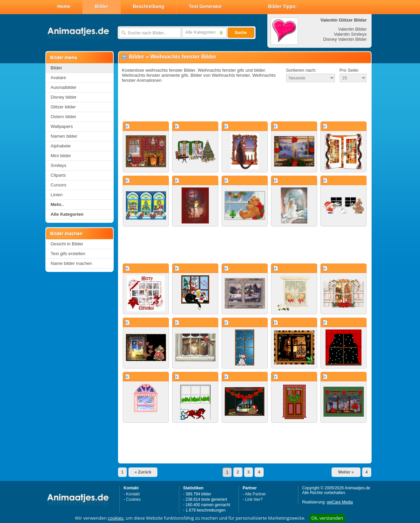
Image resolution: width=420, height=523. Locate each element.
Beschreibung (148, 6)
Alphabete (61, 146)
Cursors (59, 185)
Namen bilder (64, 136)
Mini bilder (61, 156)
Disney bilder (64, 97)
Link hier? (254, 499)
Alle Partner (255, 494)
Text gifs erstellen (68, 254)
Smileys (59, 165)
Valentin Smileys (350, 34)
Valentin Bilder (353, 29)
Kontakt (133, 494)
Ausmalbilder (64, 87)
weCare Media (340, 502)
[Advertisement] (245, 102)
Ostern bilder (64, 117)
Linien (57, 195)
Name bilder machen (71, 263)
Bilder (102, 6)
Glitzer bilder (63, 107)
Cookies (133, 499)
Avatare (59, 78)
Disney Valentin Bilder (345, 39)
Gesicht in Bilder (67, 244)
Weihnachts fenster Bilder (183, 57)
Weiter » (346, 472)
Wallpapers (62, 126)
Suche (241, 33)
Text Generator (205, 6)
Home (64, 6)
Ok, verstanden (327, 518)
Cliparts (58, 175)
